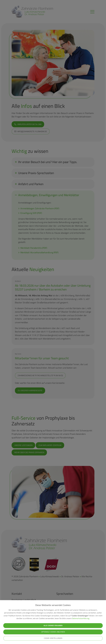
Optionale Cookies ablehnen (53, 632)
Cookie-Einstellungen (53, 638)
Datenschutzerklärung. (81, 618)
